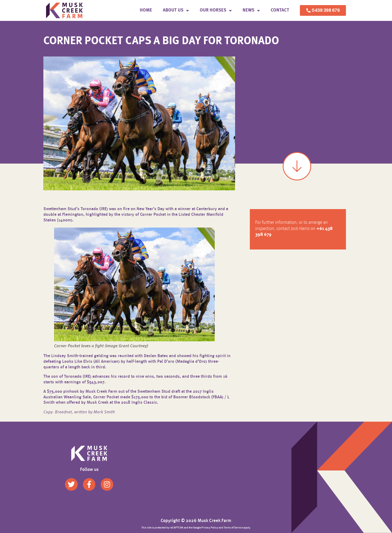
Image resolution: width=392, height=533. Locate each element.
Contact (280, 10)
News (251, 11)
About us (176, 11)
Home (146, 10)
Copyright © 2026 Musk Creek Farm (196, 521)
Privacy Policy (210, 528)
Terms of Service (233, 528)
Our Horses (216, 11)
